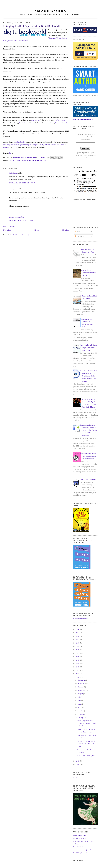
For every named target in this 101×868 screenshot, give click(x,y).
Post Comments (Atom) (21, 235)
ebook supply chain (37, 160)
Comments (79, 236)
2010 (78, 677)
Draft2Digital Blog (80, 835)
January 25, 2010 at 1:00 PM (23, 183)
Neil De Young (60, 120)
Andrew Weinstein (61, 123)
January (81, 718)
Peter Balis (35, 120)
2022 (78, 636)
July (79, 697)
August (81, 694)
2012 (78, 670)
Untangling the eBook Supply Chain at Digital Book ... (87, 723)
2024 (78, 629)
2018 (78, 650)
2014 (78, 663)
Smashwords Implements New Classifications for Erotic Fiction (89, 456)
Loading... (77, 778)
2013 (78, 667)
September (82, 690)
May (80, 704)
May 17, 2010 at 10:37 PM (21, 220)
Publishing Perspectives (81, 853)
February (81, 714)
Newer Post (7, 230)
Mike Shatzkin (20, 142)
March (80, 711)
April (80, 707)
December (82, 680)
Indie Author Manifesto (88, 479)
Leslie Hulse (23, 123)
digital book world (19, 160)
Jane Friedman (78, 847)
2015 (78, 660)
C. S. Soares (13, 173)
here (11, 153)
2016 (78, 657)
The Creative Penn (79, 838)
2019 (78, 646)
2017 (78, 653)
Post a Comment (9, 226)
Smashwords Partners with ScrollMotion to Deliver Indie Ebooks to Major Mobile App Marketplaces (88, 430)
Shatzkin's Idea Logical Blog (83, 850)
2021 (78, 639)
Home (37, 230)
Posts (78, 232)
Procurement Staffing (17, 217)
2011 (78, 674)
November (82, 683)
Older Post (66, 230)
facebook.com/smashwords (83, 119)
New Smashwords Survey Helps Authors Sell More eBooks (89, 348)
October (81, 687)
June (80, 701)
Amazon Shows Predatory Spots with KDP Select (88, 273)
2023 (78, 633)
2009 (78, 761)
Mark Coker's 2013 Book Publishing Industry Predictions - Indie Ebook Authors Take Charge (89, 376)
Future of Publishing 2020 (86, 756)
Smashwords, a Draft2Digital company (62, 14)
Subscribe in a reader (80, 618)
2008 (78, 764)
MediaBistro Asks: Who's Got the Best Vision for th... (86, 744)
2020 (78, 643)
